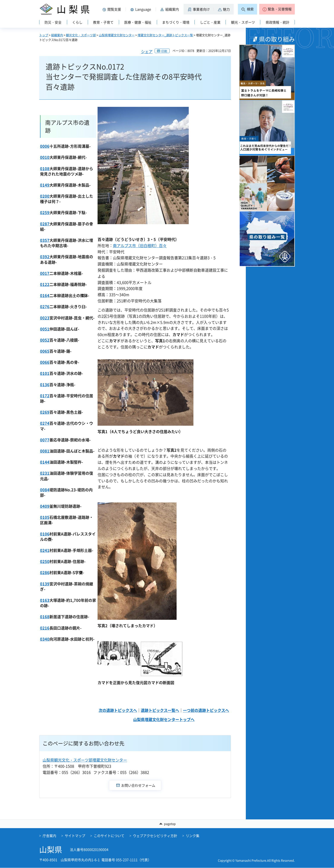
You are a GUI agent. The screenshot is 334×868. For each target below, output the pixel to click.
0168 (45, 617)
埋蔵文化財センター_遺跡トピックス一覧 (165, 35)
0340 (45, 639)
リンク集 (193, 836)
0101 (45, 373)
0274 (45, 423)
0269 (45, 412)
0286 (45, 573)
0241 (45, 550)
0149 (45, 185)
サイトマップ (75, 836)
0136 (45, 385)
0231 (45, 473)
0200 (45, 196)
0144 (45, 462)
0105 (45, 517)
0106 (45, 534)
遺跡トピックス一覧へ (160, 710)
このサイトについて (109, 836)
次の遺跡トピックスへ (118, 710)
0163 (45, 600)
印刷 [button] (164, 51)
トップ (44, 35)
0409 (45, 506)
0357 (45, 240)
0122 (45, 284)
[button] (112, 9)
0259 (45, 213)
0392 (45, 257)
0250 (45, 561)
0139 (45, 584)
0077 (45, 440)
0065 (45, 351)
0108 (45, 169)
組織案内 (57, 35)
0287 (45, 224)
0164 (45, 295)
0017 (45, 273)
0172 (45, 396)
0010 (45, 157)
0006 (45, 146)
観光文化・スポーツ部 (81, 35)
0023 (45, 318)
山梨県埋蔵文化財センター (117, 35)
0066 (45, 362)
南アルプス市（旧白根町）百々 (140, 246)
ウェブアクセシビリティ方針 (155, 836)
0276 (45, 307)
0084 (45, 490)
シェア (147, 52)
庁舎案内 (49, 836)
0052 (45, 340)
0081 (45, 451)
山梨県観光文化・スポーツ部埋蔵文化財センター (85, 760)
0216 (45, 628)
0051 (45, 329)
